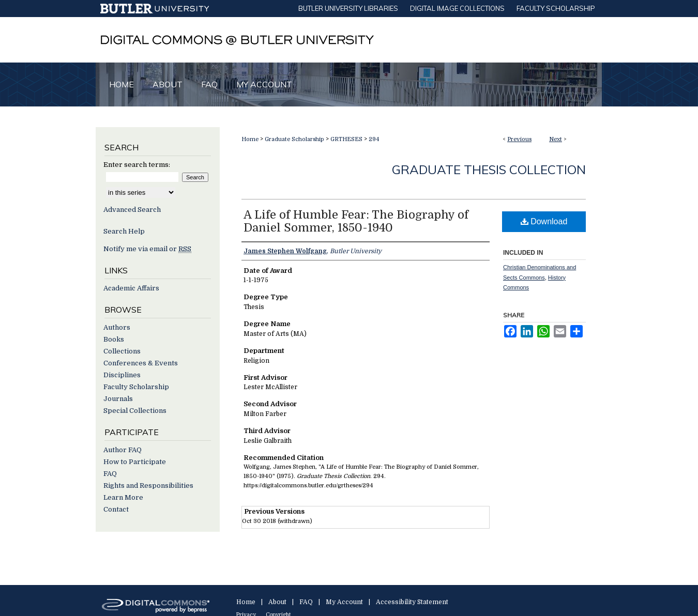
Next (556, 139)
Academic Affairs (131, 288)
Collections (122, 351)
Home (250, 139)
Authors (117, 327)
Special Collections (135, 411)
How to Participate (135, 462)
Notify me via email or (147, 249)
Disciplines (122, 375)
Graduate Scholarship (294, 139)
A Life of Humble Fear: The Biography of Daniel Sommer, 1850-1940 (356, 221)
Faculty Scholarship (136, 387)
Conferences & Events (141, 363)
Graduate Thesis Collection (489, 170)
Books (114, 339)
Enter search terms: (137, 165)
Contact (116, 509)
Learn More (123, 497)
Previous (519, 139)
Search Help (124, 231)
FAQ (110, 474)
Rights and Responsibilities (148, 486)
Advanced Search (132, 210)
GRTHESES (346, 139)
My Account (344, 602)
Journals (118, 399)
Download (544, 221)
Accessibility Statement (412, 602)
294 (374, 139)
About (277, 602)
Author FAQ (123, 450)
